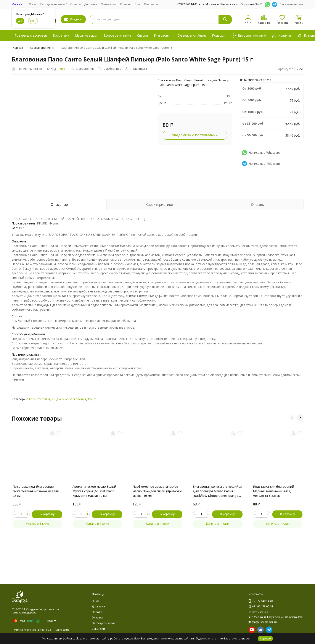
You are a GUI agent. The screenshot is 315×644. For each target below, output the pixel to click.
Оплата (76, 4)
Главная (17, 48)
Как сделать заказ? (53, 4)
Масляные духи (86, 35)
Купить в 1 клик (37, 524)
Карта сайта (62, 630)
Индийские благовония (69, 399)
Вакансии (98, 629)
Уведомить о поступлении (195, 135)
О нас (33, 4)
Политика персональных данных (31, 630)
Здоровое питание (117, 35)
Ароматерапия (40, 48)
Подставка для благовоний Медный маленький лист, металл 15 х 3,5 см (273, 491)
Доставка (91, 4)
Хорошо (265, 638)
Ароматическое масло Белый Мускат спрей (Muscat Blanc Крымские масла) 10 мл (94, 491)
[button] (292, 418)
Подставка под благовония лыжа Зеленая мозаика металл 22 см (36, 491)
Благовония (163, 35)
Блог (138, 4)
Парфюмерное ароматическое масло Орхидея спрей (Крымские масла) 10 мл (157, 491)
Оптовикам (109, 4)
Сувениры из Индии (192, 35)
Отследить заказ (104, 623)
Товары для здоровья (31, 35)
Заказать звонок (292, 4)
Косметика (61, 35)
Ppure (62, 69)
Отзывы (126, 4)
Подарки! (219, 35)
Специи (142, 35)
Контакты (151, 4)
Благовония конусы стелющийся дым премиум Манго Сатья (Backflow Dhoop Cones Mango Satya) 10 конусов (217, 491)
